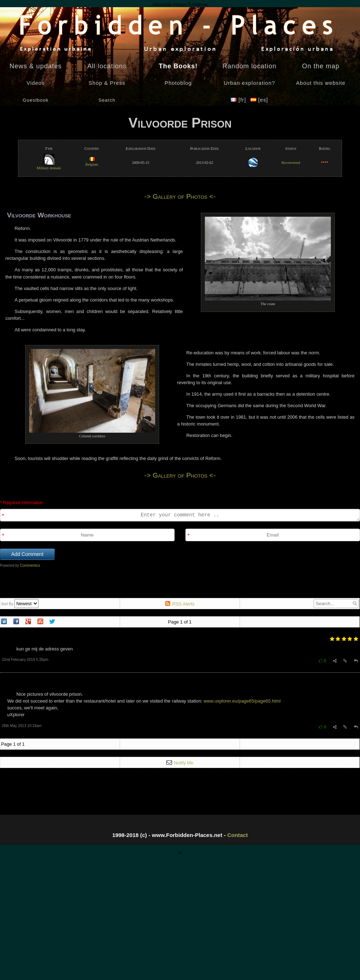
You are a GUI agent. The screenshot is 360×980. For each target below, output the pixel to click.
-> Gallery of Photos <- (180, 196)
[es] (259, 100)
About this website (321, 83)
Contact (237, 835)
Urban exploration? (249, 83)
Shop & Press (107, 83)
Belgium (92, 162)
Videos (36, 83)
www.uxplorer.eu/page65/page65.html (242, 701)
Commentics (30, 565)
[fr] (239, 100)
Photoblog (178, 83)
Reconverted (291, 163)
